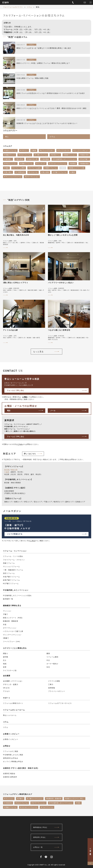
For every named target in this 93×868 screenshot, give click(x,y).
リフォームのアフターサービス (60, 703)
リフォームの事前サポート (13, 703)
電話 (9, 411)
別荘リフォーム (9, 573)
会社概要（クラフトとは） (13, 681)
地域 (5, 664)
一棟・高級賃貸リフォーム (13, 570)
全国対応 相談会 (9, 774)
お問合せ (7, 746)
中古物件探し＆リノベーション (16, 590)
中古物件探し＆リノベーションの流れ (17, 596)
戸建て (6, 614)
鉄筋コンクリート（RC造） (13, 618)
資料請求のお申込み (11, 758)
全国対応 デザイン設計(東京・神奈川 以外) (21, 768)
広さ (5, 660)
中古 (48, 660)
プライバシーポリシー (57, 691)
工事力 (51, 684)
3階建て (6, 638)
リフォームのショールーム (14, 710)
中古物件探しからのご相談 (13, 755)
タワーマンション (10, 628)
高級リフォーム (9, 563)
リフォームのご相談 (11, 751)
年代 (48, 667)
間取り (6, 654)
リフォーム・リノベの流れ (13, 556)
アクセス (6, 691)
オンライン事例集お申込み (13, 762)
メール (53, 411)
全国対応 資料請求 (10, 777)
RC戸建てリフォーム (11, 584)
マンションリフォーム (11, 567)
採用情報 (52, 688)
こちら (20, 444)
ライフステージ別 (10, 671)
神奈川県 (14, 470)
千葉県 (7, 472)
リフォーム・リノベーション (15, 551)
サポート (7, 698)
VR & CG (6, 688)
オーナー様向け (52, 664)
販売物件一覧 (8, 599)
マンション (7, 611)
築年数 (6, 657)
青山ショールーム (10, 715)
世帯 (5, 667)
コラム (6, 722)
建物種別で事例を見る (12, 606)
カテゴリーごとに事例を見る (15, 648)
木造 (5, 625)
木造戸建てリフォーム (11, 577)
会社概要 (7, 676)
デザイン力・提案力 (11, 684)
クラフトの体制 (54, 681)
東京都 (7, 470)
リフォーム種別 (52, 657)
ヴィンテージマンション (12, 635)
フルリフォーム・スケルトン (14, 560)
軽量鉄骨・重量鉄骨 (11, 621)
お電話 (25, 397)
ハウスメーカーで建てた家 (13, 631)
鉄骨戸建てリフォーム (11, 580)
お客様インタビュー (11, 734)
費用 (48, 654)
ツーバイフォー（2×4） (12, 642)
